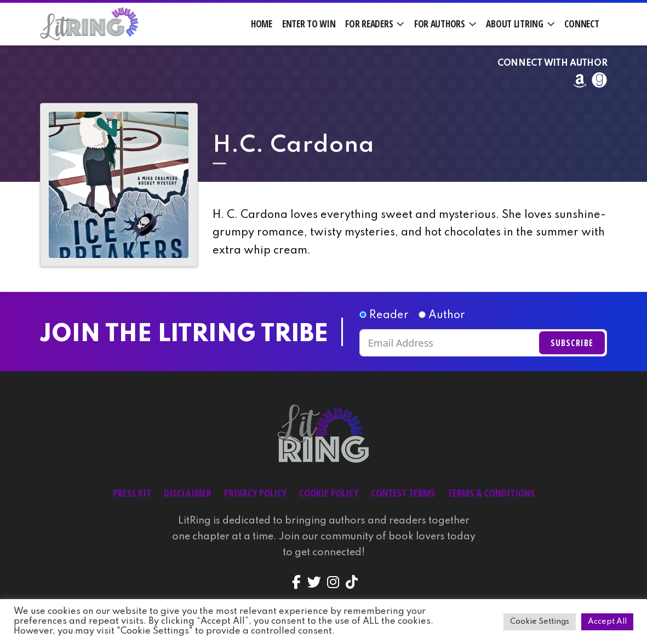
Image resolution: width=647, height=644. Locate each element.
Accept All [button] (607, 622)
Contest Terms (403, 493)
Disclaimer (188, 493)
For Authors (440, 24)
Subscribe (572, 343)
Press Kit (132, 493)
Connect (582, 24)
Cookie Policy (329, 493)
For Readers (369, 24)
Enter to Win (309, 24)
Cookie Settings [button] (540, 622)
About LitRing (514, 24)
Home (262, 24)
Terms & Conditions (491, 493)
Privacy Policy (255, 493)
